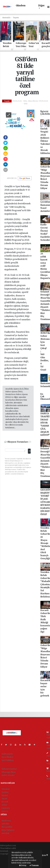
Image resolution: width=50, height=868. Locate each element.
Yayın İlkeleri (7, 757)
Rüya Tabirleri (8, 830)
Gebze (4, 805)
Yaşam (16, 18)
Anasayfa (7, 18)
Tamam (34, 865)
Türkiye (5, 792)
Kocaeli (5, 802)
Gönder (30, 451)
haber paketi (6, 859)
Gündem (21, 6)
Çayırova (6, 808)
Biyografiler (7, 827)
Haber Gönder (8, 775)
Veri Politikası (8, 760)
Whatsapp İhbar (9, 772)
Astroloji (5, 833)
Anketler (5, 824)
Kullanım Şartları (9, 769)
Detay (23, 865)
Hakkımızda (7, 754)
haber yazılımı (7, 857)
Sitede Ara (6, 821)
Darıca (5, 811)
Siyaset (5, 795)
